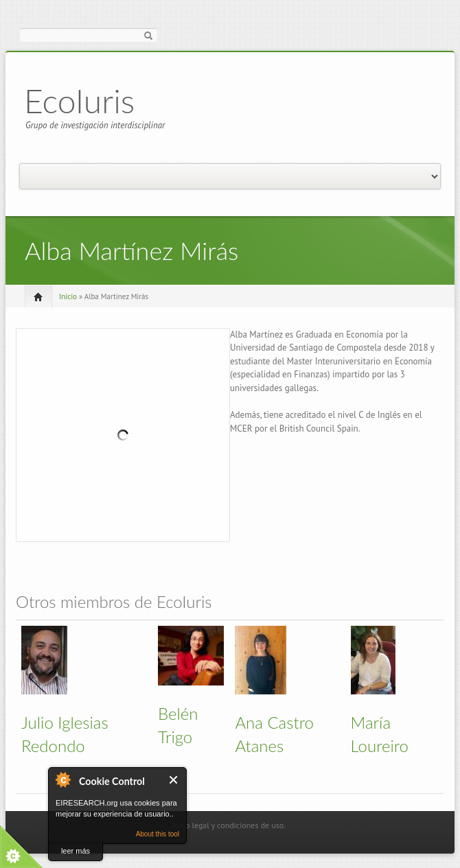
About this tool (158, 834)
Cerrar (174, 780)
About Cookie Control (62, 779)
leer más (76, 851)
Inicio (68, 296)
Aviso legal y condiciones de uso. (228, 825)
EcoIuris (79, 101)
